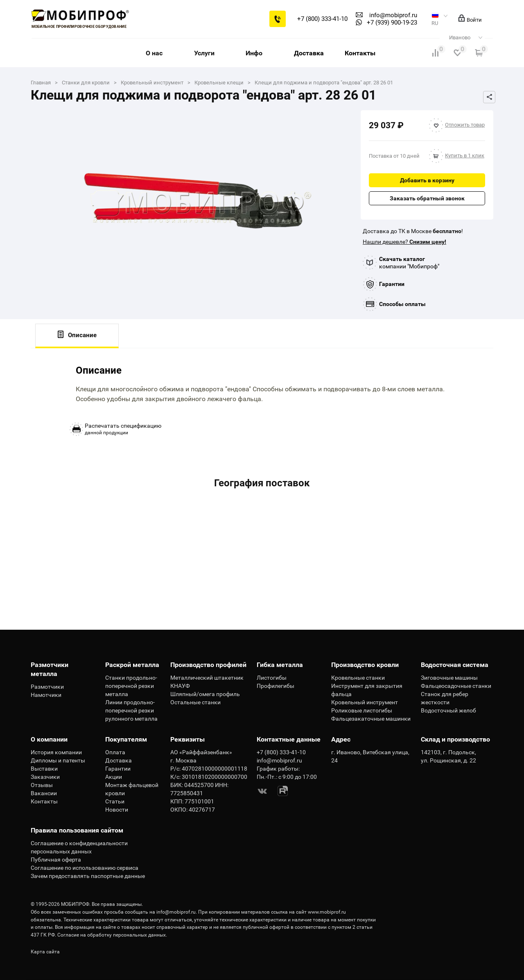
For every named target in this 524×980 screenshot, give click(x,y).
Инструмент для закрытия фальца (367, 690)
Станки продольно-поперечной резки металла (131, 686)
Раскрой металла (132, 665)
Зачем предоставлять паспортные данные (88, 876)
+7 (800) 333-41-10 (322, 19)
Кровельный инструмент (365, 702)
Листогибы (272, 678)
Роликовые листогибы (362, 710)
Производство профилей (208, 665)
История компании (56, 752)
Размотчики (47, 687)
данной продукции (123, 429)
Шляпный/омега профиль (205, 694)
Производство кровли (365, 665)
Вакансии (44, 793)
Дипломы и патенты (58, 760)
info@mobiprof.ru (176, 912)
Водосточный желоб (448, 710)
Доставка (309, 53)
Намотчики (46, 695)
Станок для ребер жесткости (445, 698)
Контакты (360, 53)
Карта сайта (45, 952)
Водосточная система (455, 665)
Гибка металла (280, 665)
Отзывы (42, 785)
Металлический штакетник (207, 678)
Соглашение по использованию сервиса (85, 868)
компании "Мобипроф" (409, 263)
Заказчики (45, 777)
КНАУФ (180, 686)
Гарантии (392, 284)
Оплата (115, 752)
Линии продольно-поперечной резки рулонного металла (131, 710)
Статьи (115, 801)
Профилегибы (276, 686)
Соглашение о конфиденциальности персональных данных (79, 847)
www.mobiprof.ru (327, 912)
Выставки (44, 769)
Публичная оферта (56, 860)
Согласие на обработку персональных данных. (112, 935)
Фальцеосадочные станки (456, 686)
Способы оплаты (402, 304)
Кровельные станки (358, 678)
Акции (114, 777)
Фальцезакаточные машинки (371, 719)
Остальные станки (195, 702)
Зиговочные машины (449, 678)
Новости (117, 810)
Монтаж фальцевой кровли (132, 789)
